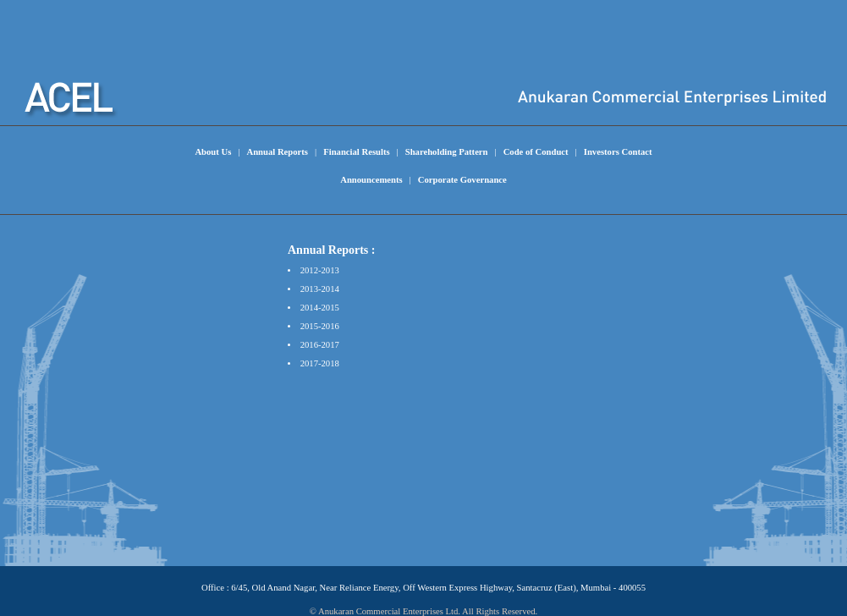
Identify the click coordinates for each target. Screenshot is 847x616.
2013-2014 (320, 289)
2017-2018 (320, 363)
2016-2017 (320, 345)
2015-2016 (320, 326)
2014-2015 (320, 308)
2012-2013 (320, 270)
